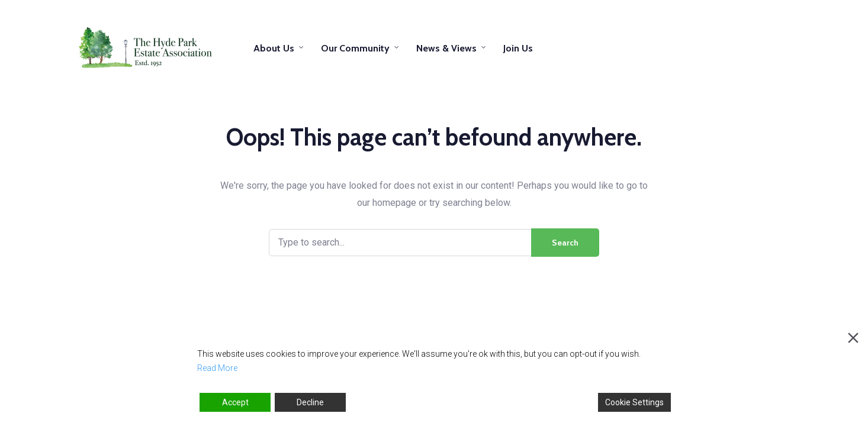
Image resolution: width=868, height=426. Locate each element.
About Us (274, 48)
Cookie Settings (634, 402)
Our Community (355, 48)
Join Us (518, 48)
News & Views (446, 48)
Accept (235, 402)
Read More (217, 368)
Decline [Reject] (310, 402)
